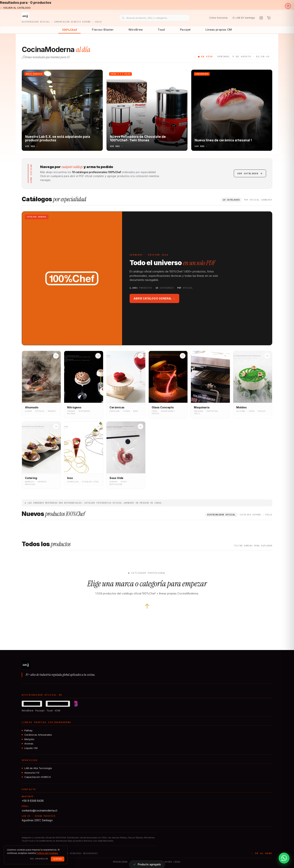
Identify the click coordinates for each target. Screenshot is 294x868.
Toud (161, 30)
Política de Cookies (47, 853)
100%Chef (69, 30)
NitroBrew (136, 30)
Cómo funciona (218, 18)
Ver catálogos (250, 173)
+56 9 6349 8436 (33, 801)
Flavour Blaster (103, 30)
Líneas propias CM (219, 30)
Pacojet (185, 30)
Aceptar (58, 859)
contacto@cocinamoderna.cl (39, 810)
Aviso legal (173, 862)
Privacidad (120, 862)
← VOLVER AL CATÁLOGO (15, 8)
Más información (39, 859)
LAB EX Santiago (244, 18)
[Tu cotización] (269, 18)
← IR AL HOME (262, 853)
